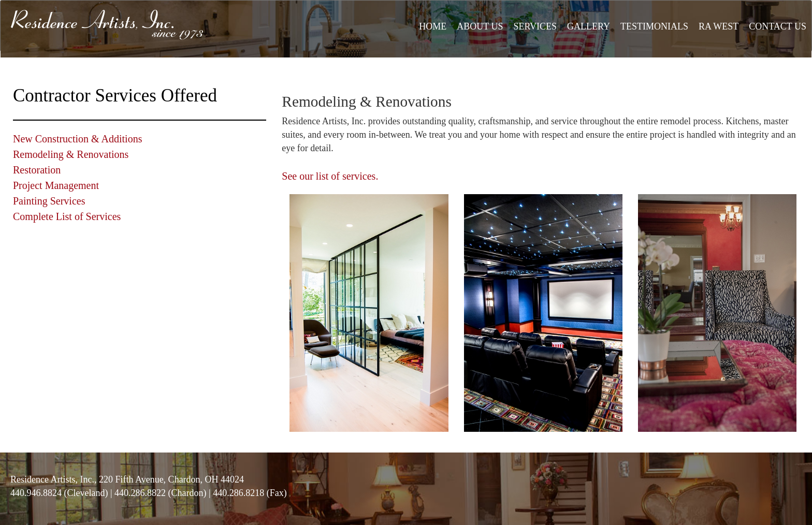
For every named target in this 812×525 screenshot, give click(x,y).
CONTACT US (778, 26)
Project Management (56, 185)
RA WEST (719, 26)
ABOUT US (480, 26)
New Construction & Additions (77, 139)
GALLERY (589, 26)
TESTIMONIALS (654, 26)
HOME (433, 26)
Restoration (37, 170)
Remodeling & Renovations (71, 154)
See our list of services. (330, 176)
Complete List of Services (67, 216)
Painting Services (49, 201)
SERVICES (535, 26)
